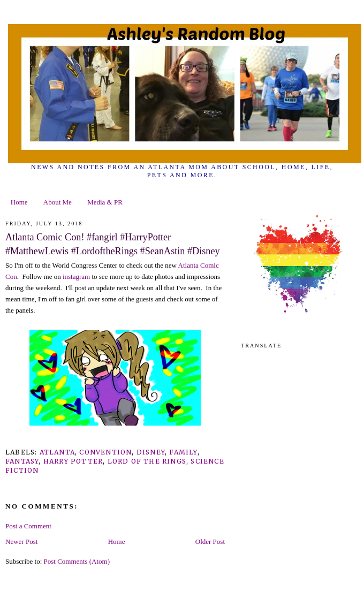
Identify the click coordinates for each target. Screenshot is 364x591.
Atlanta (57, 452)
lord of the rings (147, 461)
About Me (58, 202)
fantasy (22, 461)
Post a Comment (28, 526)
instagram (77, 276)
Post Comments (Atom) (77, 561)
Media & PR (105, 202)
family (183, 452)
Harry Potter (73, 461)
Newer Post (21, 541)
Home (19, 202)
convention (105, 452)
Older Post (210, 541)
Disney (151, 452)
